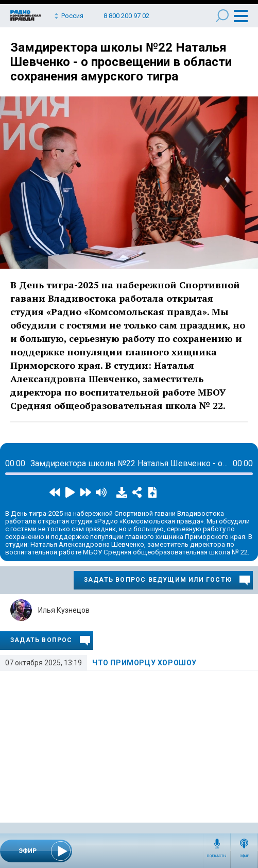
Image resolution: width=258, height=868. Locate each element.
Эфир (244, 856)
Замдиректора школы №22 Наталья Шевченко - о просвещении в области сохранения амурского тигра (121, 62)
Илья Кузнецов (64, 610)
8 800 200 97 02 (126, 16)
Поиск (222, 16)
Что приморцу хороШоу (144, 663)
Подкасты (217, 856)
